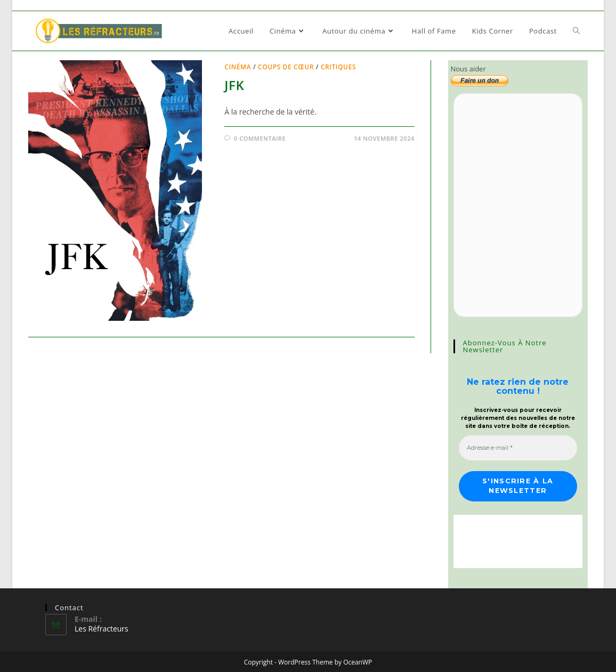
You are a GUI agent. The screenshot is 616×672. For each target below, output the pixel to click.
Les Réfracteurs (102, 627)
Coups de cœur (286, 67)
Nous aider (468, 69)
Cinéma (238, 67)
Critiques (338, 67)
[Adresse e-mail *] (518, 447)
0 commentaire (260, 138)
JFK (234, 85)
